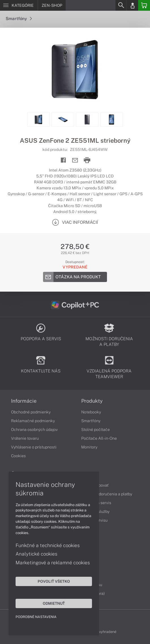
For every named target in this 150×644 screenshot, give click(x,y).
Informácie (24, 401)
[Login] (132, 5)
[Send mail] (75, 160)
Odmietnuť (54, 603)
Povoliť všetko (54, 581)
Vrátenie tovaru (25, 438)
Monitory (89, 447)
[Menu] (19, 5)
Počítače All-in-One (99, 438)
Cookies (18, 456)
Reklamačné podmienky (33, 421)
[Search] (121, 5)
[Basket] (144, 5)
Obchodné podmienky (31, 412)
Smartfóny (19, 19)
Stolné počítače (96, 430)
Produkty (92, 401)
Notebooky (91, 412)
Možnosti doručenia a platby (107, 494)
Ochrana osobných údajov (34, 430)
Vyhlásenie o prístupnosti (34, 447)
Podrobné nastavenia (36, 617)
